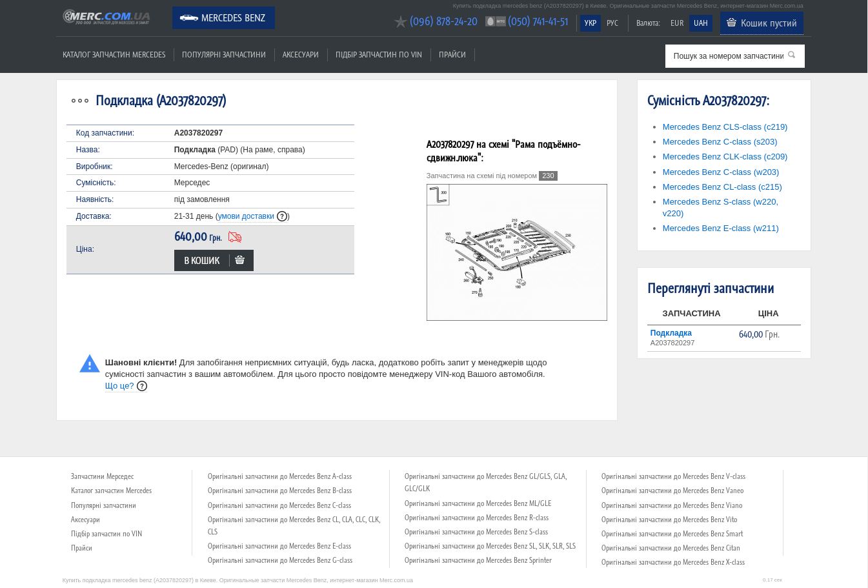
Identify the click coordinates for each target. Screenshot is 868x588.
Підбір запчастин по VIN (379, 55)
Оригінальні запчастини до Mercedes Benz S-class (476, 532)
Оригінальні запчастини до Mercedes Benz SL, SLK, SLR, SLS (490, 546)
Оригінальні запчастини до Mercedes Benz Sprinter (478, 560)
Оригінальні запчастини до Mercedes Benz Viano (672, 505)
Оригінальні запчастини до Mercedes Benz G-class (280, 560)
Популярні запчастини (224, 55)
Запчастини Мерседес (102, 476)
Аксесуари (301, 55)
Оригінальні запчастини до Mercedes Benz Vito (669, 520)
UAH (701, 23)
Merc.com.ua (58, 8)
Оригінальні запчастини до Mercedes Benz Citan (671, 548)
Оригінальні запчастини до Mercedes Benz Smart (672, 534)
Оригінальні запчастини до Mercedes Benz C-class (279, 505)
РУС (612, 23)
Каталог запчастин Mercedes (114, 55)
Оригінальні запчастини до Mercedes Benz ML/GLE (478, 503)
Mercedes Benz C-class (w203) (721, 172)
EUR (677, 23)
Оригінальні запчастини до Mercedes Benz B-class (280, 491)
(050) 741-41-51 (538, 21)
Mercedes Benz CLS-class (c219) (725, 127)
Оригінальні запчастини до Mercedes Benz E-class (279, 546)
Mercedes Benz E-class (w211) (721, 228)
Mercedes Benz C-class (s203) (720, 142)
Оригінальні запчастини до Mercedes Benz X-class (673, 562)
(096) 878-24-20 (444, 21)
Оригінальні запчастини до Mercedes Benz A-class (280, 476)
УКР (590, 23)
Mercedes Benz (233, 17)
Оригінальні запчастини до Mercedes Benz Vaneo (672, 491)
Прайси (452, 55)
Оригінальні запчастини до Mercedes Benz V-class (673, 476)
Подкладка (671, 333)
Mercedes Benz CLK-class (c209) (725, 157)
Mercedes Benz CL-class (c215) (722, 187)
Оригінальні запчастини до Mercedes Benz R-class (477, 518)
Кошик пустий (769, 23)
